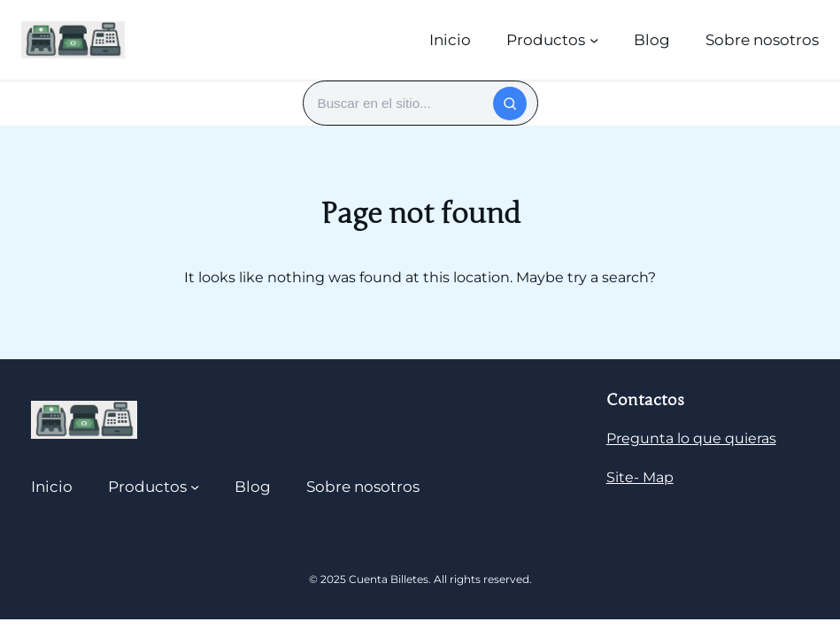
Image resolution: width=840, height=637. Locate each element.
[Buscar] (510, 104)
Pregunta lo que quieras (691, 438)
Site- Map (640, 477)
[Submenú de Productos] (594, 40)
